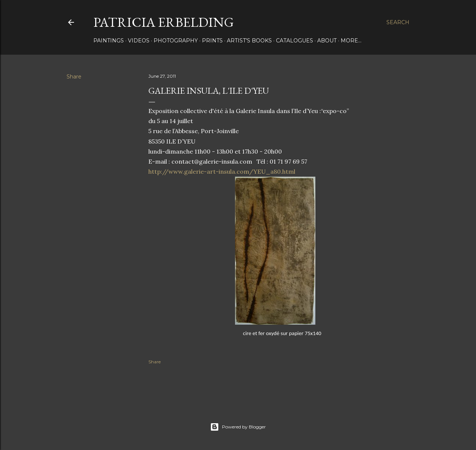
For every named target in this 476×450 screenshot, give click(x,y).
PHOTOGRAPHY (176, 41)
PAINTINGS (109, 41)
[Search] (398, 22)
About (327, 41)
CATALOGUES (295, 41)
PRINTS (212, 41)
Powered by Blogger (238, 427)
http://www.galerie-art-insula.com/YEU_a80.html (222, 171)
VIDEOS (139, 41)
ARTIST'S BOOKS (249, 41)
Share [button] (74, 77)
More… (351, 41)
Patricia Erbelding (164, 22)
